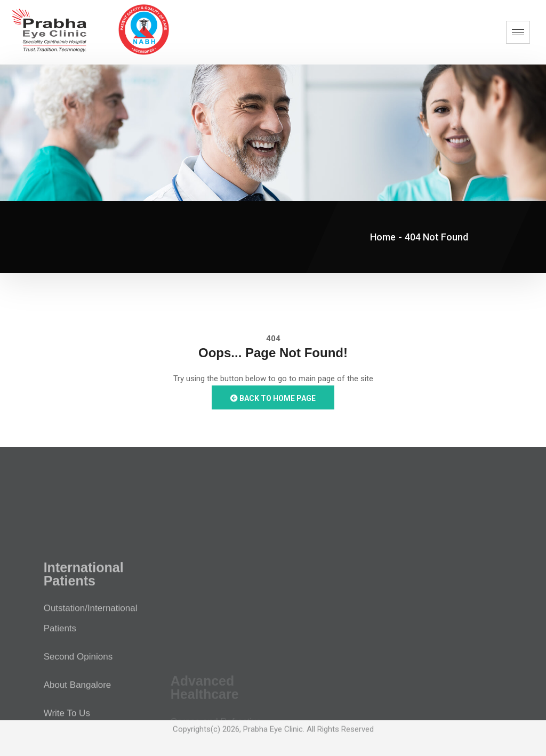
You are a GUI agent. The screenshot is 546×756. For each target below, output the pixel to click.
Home (383, 237)
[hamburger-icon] (518, 32)
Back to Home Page (273, 398)
